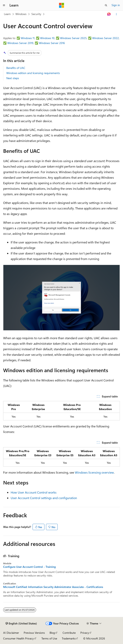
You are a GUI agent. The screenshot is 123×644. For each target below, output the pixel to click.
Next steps (13, 78)
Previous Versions (34, 633)
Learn (7, 14)
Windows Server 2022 (106, 38)
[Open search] (106, 5)
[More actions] (116, 14)
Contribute (69, 633)
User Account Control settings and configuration (44, 498)
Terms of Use (49, 638)
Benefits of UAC (16, 68)
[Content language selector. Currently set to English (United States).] (21, 623)
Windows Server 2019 (20, 43)
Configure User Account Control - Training (29, 567)
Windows (21, 14)
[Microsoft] (62, 5)
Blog (52, 633)
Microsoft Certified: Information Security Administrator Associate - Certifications (53, 587)
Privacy (85, 633)
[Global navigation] (4, 5)
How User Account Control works (34, 492)
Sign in (116, 5)
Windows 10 (47, 38)
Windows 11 (28, 38)
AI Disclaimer (11, 633)
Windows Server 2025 (73, 38)
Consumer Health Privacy (18, 638)
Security (36, 14)
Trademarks (69, 638)
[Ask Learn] (109, 14)
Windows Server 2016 (52, 43)
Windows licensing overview (94, 472)
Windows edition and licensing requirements (33, 73)
